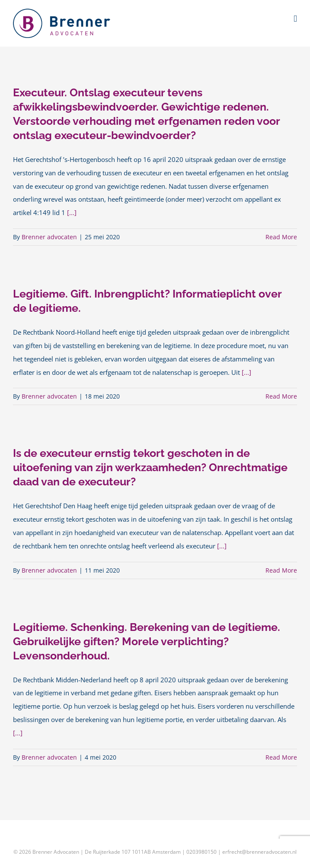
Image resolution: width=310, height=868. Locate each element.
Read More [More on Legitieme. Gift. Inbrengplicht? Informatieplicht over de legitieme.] (281, 396)
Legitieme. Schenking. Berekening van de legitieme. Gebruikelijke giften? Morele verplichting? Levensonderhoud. (147, 641)
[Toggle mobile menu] (295, 19)
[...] (72, 213)
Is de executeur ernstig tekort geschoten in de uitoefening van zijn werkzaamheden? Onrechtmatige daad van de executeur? (150, 467)
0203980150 (201, 852)
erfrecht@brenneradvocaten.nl (259, 852)
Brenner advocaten (49, 237)
